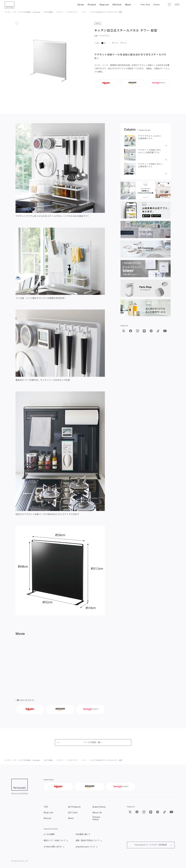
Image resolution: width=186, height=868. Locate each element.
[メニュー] (177, 5)
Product (92, 5)
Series (81, 5)
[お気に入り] (17, 24)
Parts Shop (145, 5)
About (128, 5)
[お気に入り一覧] (169, 5)
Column (156, 5)
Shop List (104, 5)
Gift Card (117, 5)
